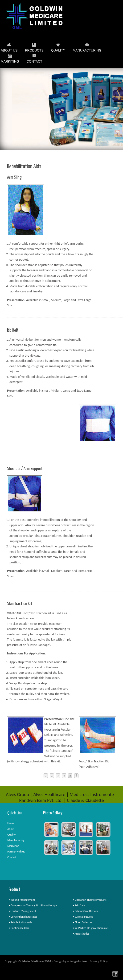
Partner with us (16, 852)
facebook (115, 974)
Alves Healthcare (49, 794)
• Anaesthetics (81, 934)
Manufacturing (87, 51)
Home (11, 823)
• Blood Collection (83, 922)
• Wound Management (22, 900)
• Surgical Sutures (83, 917)
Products (34, 51)
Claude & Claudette (85, 800)
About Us (9, 51)
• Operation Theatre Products (90, 900)
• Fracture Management (22, 911)
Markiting (10, 62)
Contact (35, 61)
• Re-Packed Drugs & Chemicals (90, 928)
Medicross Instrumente (92, 794)
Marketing (13, 846)
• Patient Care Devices (85, 911)
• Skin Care (79, 905)
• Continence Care (19, 928)
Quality (58, 51)
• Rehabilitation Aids (20, 922)
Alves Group (17, 794)
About (11, 829)
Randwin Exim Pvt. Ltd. (41, 800)
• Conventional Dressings (23, 917)
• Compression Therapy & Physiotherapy (33, 905)
